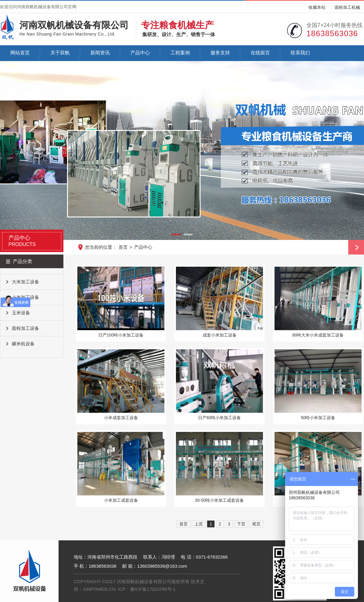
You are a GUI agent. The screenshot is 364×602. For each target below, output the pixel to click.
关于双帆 (60, 53)
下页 (241, 524)
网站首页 (20, 53)
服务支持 (220, 53)
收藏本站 (317, 7)
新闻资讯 (100, 53)
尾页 (256, 524)
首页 (123, 247)
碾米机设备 (23, 344)
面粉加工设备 (25, 328)
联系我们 (300, 53)
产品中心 (140, 53)
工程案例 (180, 53)
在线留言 (260, 53)
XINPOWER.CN (99, 589)
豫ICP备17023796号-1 (153, 589)
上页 (199, 524)
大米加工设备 (25, 282)
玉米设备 (21, 313)
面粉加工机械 (347, 7)
